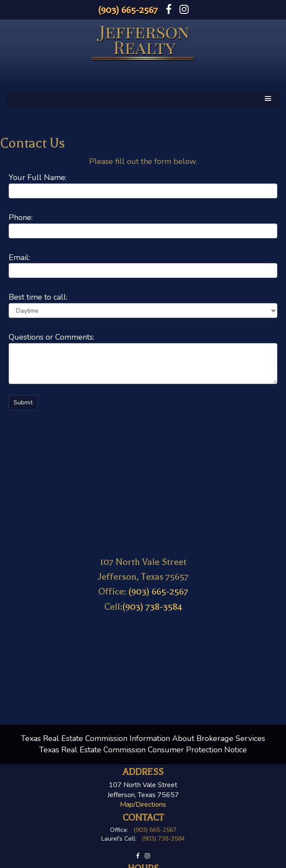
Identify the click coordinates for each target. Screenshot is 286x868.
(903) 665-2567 (128, 10)
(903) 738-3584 (152, 607)
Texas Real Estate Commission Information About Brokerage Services (143, 738)
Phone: (21, 217)
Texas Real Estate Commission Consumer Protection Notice (143, 750)
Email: (19, 257)
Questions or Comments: (52, 337)
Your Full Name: (38, 177)
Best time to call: (38, 297)
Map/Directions (143, 805)
